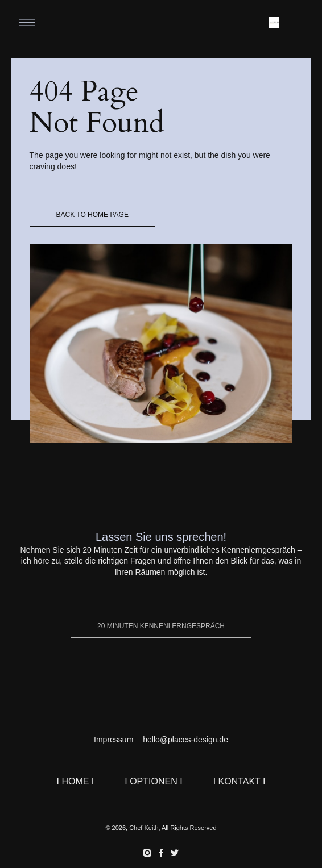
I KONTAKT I (240, 781)
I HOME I (76, 781)
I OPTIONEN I (153, 781)
